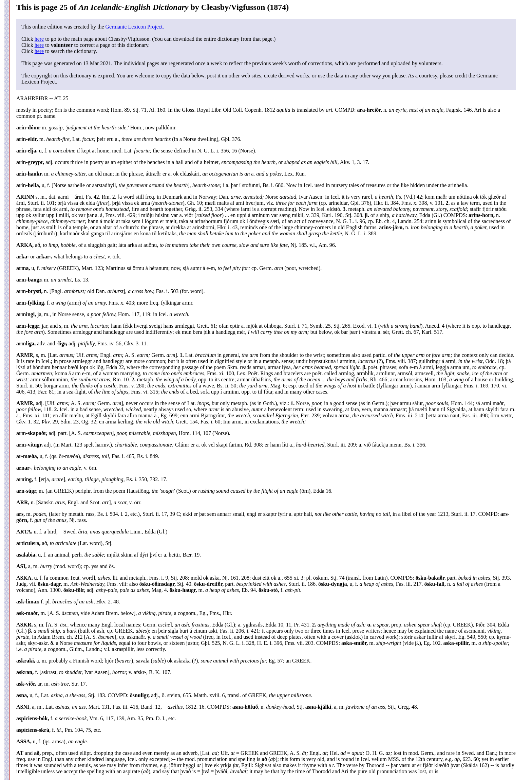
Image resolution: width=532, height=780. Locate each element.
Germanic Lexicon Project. (135, 27)
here (39, 39)
